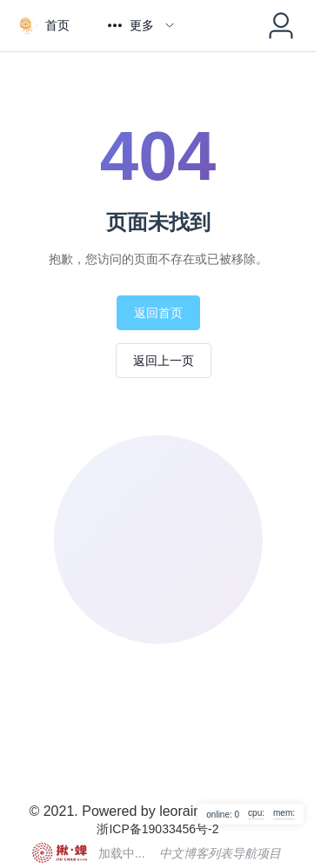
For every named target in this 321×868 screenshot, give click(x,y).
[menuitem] (43, 26)
